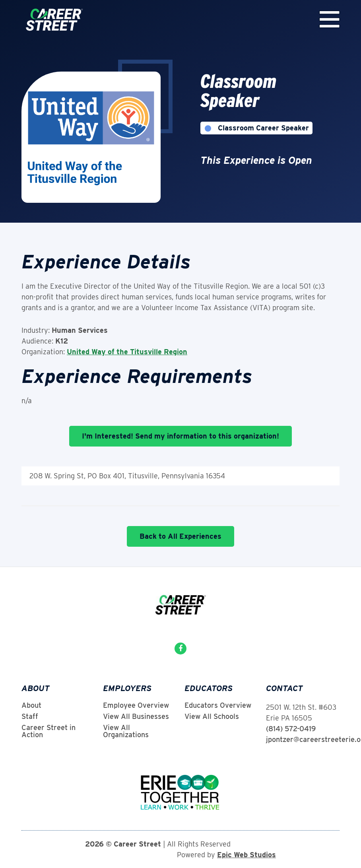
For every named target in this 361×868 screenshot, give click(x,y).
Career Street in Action (49, 731)
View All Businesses (136, 717)
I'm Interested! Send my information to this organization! (180, 436)
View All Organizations (126, 731)
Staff (30, 717)
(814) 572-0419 (291, 729)
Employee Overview (136, 705)
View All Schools (212, 717)
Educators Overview (218, 705)
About (31, 705)
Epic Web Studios (246, 855)
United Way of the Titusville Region (127, 352)
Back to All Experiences (180, 536)
